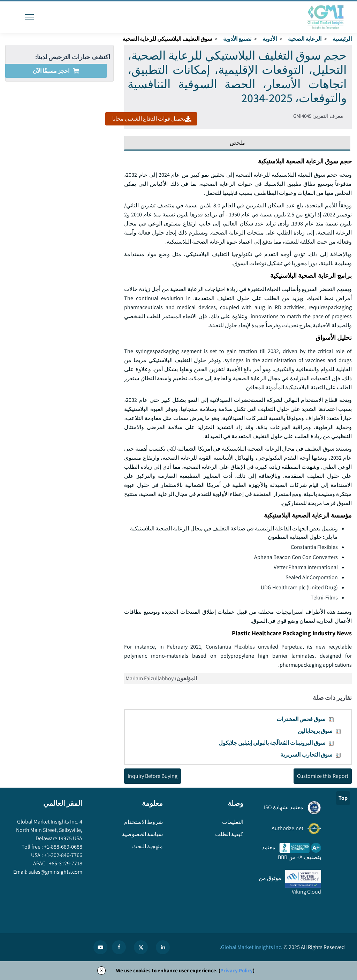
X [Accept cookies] (101, 970)
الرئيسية (342, 39)
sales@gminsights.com (55, 872)
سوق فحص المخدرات (301, 719)
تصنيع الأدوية (237, 39)
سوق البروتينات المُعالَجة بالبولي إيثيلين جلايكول (272, 743)
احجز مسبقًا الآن (56, 71)
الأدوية (270, 39)
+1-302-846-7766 (63, 855)
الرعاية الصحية (305, 39)
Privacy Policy (237, 970)
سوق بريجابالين (315, 731)
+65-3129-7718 (65, 863)
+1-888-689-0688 (63, 847)
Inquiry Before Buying (153, 776)
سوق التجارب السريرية (306, 755)
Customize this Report (323, 776)
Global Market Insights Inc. (252, 947)
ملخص (237, 143)
